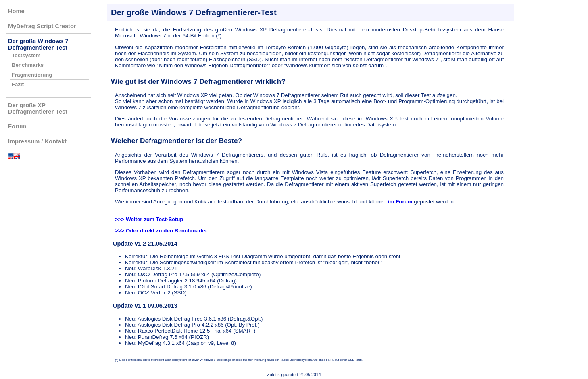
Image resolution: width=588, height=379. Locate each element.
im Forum (400, 202)
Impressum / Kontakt (37, 141)
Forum (17, 126)
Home (16, 11)
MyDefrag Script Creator (42, 26)
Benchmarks (28, 65)
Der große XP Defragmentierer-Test (38, 108)
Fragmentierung (32, 75)
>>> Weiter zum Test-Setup (149, 219)
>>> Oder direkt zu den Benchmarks (161, 231)
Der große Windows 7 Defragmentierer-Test (38, 44)
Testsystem (26, 55)
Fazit (18, 84)
